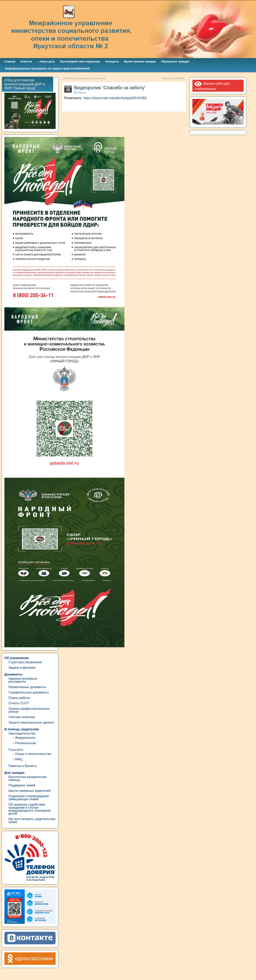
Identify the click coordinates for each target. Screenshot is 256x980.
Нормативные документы (27, 687)
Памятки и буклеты (23, 766)
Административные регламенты (23, 680)
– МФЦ (17, 759)
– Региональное (24, 743)
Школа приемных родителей (29, 791)
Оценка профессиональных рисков (29, 710)
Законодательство (22, 733)
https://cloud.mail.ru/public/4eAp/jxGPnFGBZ (115, 98)
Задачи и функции (22, 668)
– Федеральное (24, 738)
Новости (82, 92)
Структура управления (25, 662)
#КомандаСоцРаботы (173, 78)
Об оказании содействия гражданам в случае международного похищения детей (29, 809)
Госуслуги (16, 750)
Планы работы (19, 698)
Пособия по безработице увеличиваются (84, 78)
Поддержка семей (22, 785)
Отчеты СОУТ (19, 703)
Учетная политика (22, 717)
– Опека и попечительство (32, 754)
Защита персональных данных (31, 722)
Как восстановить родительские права (32, 820)
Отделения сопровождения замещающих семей (29, 798)
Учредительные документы (29, 692)
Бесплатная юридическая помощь (27, 778)
